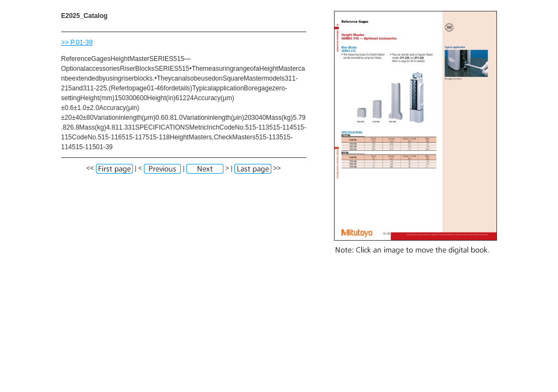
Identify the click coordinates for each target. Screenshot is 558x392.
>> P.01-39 (77, 42)
